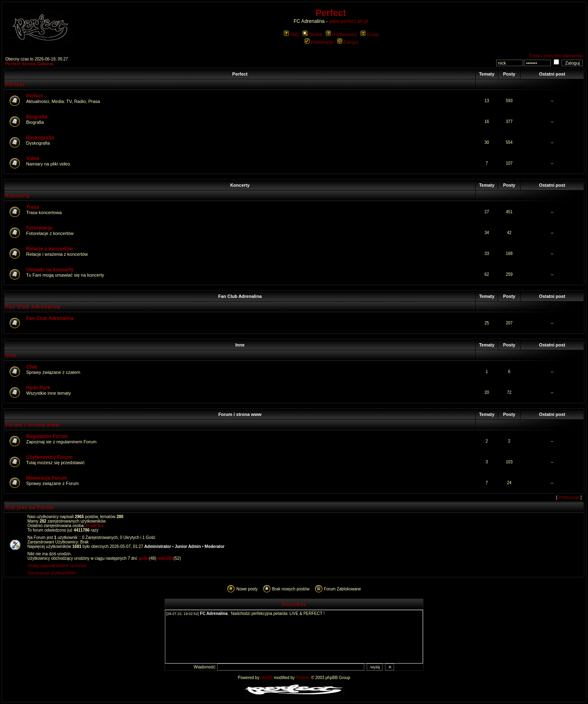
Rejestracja (319, 42)
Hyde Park (38, 388)
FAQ (291, 34)
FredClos (95, 526)
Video (33, 159)
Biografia (37, 117)
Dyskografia (40, 138)
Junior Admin (188, 546)
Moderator (215, 546)
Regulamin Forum (47, 436)
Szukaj (312, 34)
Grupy (370, 34)
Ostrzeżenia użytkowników (51, 573)
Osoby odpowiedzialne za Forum (57, 566)
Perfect (240, 74)
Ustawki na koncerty (50, 270)
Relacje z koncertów (50, 249)
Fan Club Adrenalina (240, 296)
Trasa (32, 207)
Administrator (158, 546)
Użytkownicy (341, 34)
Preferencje (569, 497)
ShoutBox (294, 604)
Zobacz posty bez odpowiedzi (556, 56)
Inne (240, 345)
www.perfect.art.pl (349, 21)
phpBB (267, 678)
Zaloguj (348, 42)
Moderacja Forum (47, 478)
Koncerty (240, 185)
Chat (32, 367)
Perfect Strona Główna (29, 64)
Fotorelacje (39, 228)
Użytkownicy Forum (49, 457)
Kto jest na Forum (30, 507)
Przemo (303, 678)
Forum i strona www (240, 414)
